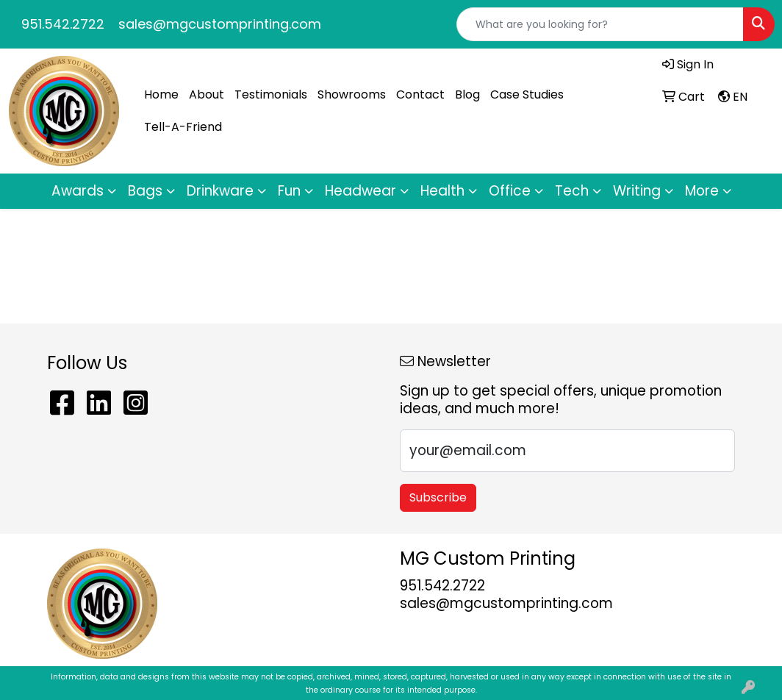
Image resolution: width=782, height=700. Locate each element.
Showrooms (352, 94)
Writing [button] (637, 191)
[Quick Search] (600, 24)
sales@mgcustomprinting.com (220, 24)
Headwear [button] (360, 191)
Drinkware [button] (220, 191)
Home (161, 94)
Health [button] (442, 191)
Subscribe (438, 497)
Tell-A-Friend (183, 127)
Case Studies (527, 94)
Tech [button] (572, 191)
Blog (467, 94)
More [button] (702, 191)
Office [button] (510, 191)
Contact (420, 94)
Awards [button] (78, 191)
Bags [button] (145, 191)
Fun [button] (289, 191)
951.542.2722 (63, 24)
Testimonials (271, 94)
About (207, 94)
